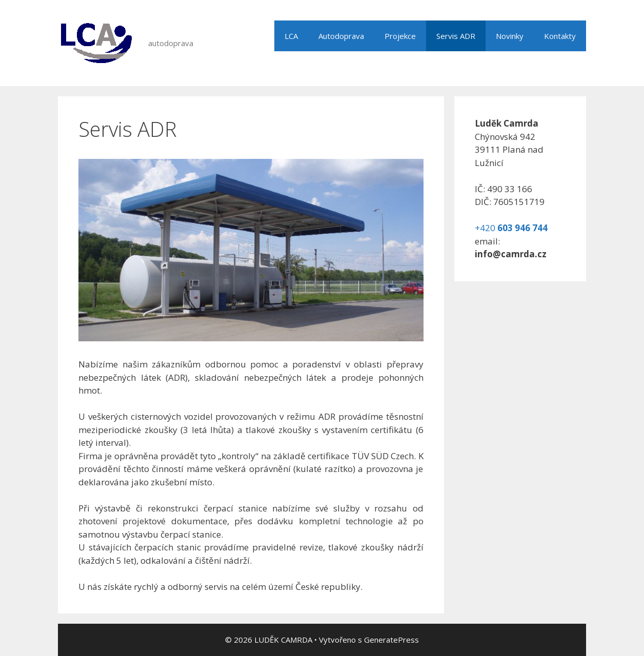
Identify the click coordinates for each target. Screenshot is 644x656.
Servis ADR (456, 36)
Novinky (510, 36)
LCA (291, 36)
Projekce (400, 36)
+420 (511, 228)
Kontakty (560, 36)
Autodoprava (341, 36)
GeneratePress (391, 640)
